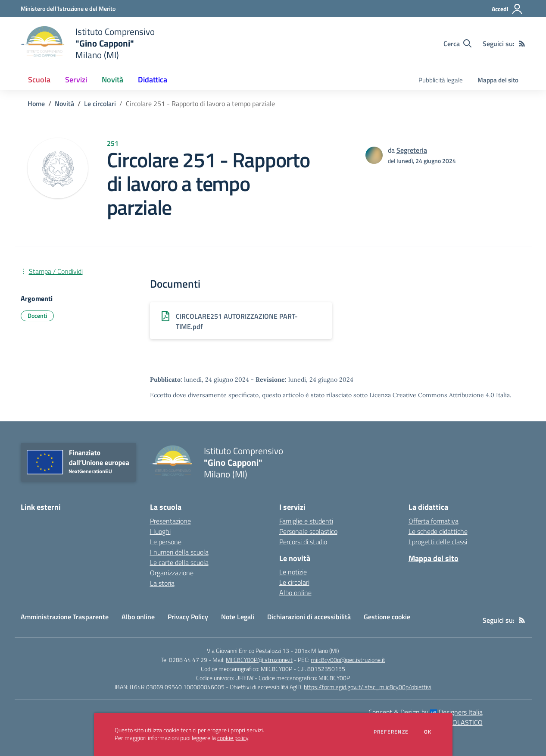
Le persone (166, 542)
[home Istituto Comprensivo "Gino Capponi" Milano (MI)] (88, 43)
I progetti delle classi (438, 542)
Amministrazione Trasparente (65, 617)
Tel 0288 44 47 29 (184, 660)
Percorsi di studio (303, 542)
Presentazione (170, 521)
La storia (162, 583)
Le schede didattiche (438, 531)
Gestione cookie (387, 617)
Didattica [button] (153, 80)
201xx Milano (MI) (317, 651)
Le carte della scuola (179, 562)
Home (36, 104)
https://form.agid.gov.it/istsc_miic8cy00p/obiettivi (368, 687)
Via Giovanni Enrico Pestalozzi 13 (248, 651)
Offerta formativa (434, 521)
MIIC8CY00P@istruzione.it (259, 660)
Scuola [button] (39, 80)
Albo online (295, 593)
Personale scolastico (308, 531)
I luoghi (160, 531)
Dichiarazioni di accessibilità (309, 617)
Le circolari (100, 104)
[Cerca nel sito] (457, 44)
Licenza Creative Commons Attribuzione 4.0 (432, 395)
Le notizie (293, 572)
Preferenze (391, 732)
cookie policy (233, 738)
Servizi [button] (76, 80)
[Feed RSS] (522, 44)
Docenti (37, 315)
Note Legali (238, 617)
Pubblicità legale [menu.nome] (441, 80)
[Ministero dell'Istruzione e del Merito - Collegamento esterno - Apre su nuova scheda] (68, 8)
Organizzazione (172, 573)
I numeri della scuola (179, 552)
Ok (428, 732)
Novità (64, 104)
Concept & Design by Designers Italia (426, 712)
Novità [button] (112, 80)
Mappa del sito (498, 80)
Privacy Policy (188, 617)
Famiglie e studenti (306, 521)
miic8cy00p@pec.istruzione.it (348, 660)
